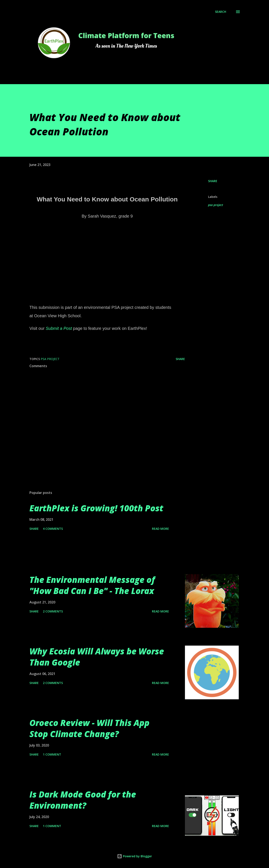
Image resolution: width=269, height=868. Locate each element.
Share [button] (213, 181)
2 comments (53, 611)
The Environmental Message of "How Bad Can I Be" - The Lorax (92, 585)
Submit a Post (59, 328)
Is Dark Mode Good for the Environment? (83, 800)
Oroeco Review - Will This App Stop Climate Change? (89, 728)
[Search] (221, 12)
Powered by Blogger (134, 856)
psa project (216, 205)
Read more (160, 529)
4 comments (53, 529)
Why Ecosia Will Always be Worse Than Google (97, 657)
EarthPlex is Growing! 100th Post (96, 508)
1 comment (52, 754)
